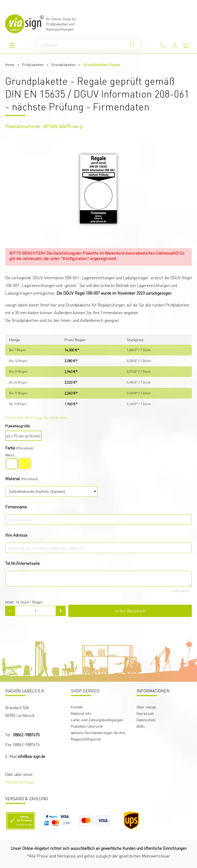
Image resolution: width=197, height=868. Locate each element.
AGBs (141, 726)
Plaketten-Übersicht (87, 726)
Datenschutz (146, 720)
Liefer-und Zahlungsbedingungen (97, 720)
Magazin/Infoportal (86, 739)
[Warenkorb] (186, 45)
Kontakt (77, 707)
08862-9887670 (26, 735)
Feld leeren (181, 591)
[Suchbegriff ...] (81, 45)
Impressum (145, 713)
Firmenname (16, 507)
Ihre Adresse (16, 535)
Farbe (10, 448)
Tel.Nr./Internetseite (22, 563)
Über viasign (146, 707)
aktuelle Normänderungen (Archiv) (98, 732)
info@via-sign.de (32, 756)
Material (12, 479)
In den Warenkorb (130, 611)
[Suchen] (132, 45)
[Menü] (12, 45)
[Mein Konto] (175, 45)
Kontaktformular (19, 782)
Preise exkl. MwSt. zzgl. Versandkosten (36, 417)
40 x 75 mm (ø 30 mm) (23, 436)
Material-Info (81, 713)
